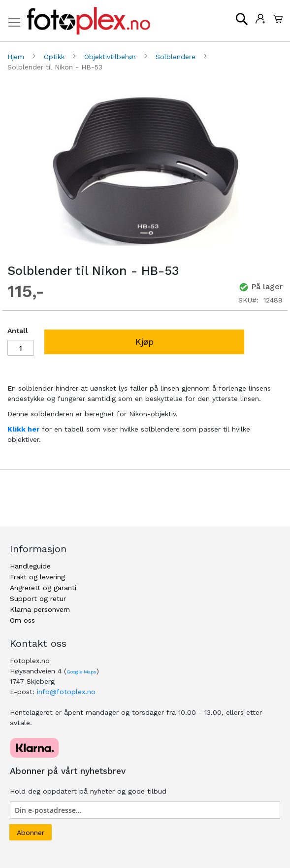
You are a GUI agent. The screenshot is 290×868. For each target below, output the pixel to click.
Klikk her (23, 429)
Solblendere (177, 57)
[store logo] (89, 21)
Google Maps (81, 672)
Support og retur (38, 599)
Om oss (22, 620)
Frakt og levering (37, 577)
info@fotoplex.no (66, 692)
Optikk (55, 57)
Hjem (17, 57)
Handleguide (30, 566)
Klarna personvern (40, 609)
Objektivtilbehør (111, 57)
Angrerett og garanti (43, 588)
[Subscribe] (31, 832)
